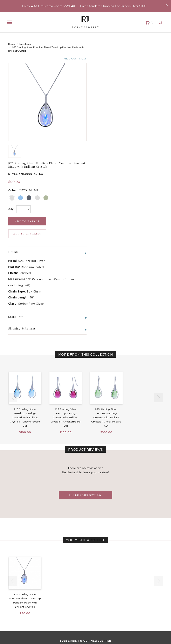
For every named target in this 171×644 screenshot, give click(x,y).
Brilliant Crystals (73, 599)
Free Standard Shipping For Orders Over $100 (113, 6)
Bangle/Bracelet (19, 603)
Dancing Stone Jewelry (77, 594)
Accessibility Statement (131, 611)
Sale (11, 611)
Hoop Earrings (71, 607)
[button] (158, 276)
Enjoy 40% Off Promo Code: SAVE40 (49, 6)
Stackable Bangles (74, 611)
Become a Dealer (126, 590)
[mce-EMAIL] (85, 560)
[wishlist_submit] (146, 113)
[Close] (167, 5)
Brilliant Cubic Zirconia (77, 603)
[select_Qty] (104, 101)
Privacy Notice (125, 599)
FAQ (118, 594)
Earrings (13, 599)
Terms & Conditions (128, 607)
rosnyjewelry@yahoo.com (25, 637)
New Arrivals (16, 590)
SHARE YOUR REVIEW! (86, 374)
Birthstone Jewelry (74, 590)
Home (12, 41)
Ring (11, 607)
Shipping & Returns (128, 603)
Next (159, 41)
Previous (146, 41)
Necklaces (25, 41)
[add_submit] (106, 113)
